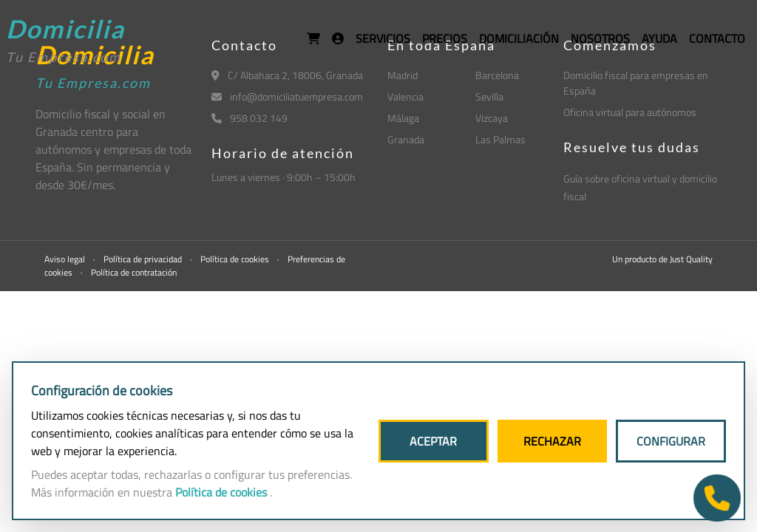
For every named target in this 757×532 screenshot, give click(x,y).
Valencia (405, 96)
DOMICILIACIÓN (519, 38)
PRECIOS (445, 38)
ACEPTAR (433, 441)
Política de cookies (236, 259)
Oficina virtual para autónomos (630, 112)
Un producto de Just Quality (662, 259)
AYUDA (659, 38)
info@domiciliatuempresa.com (287, 96)
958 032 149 (249, 118)
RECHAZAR (552, 441)
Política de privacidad (144, 259)
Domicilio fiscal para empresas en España (636, 83)
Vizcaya (492, 118)
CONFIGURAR (671, 441)
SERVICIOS (383, 38)
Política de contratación (134, 272)
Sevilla (489, 96)
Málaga (403, 118)
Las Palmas (500, 139)
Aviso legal (66, 259)
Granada (406, 139)
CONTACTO (717, 38)
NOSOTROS (600, 38)
